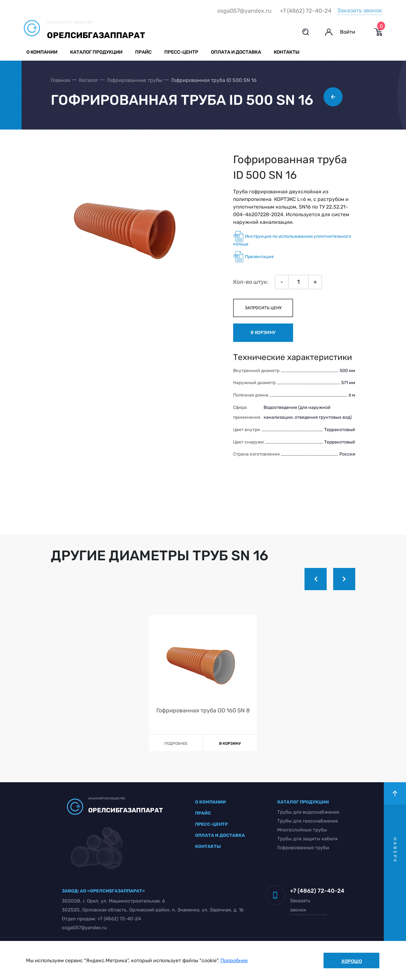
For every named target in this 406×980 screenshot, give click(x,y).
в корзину (263, 333)
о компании (210, 802)
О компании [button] (42, 52)
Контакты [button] (287, 52)
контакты (208, 847)
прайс (203, 813)
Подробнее (234, 960)
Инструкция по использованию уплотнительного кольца (292, 239)
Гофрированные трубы (303, 848)
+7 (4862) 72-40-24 (306, 11)
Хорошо (352, 961)
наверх (395, 850)
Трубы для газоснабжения (308, 821)
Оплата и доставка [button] (236, 52)
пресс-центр (211, 824)
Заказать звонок (360, 10)
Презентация (253, 257)
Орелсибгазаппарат (96, 35)
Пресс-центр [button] (181, 52)
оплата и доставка (220, 835)
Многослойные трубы (302, 830)
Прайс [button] (143, 52)
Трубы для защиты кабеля (307, 839)
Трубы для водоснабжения (308, 812)
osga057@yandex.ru (244, 11)
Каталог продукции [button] (96, 52)
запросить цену (263, 308)
